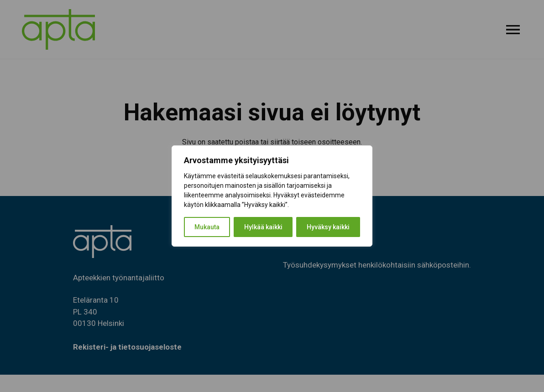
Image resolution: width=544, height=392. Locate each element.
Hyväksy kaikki (328, 227)
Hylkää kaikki (263, 227)
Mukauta (207, 227)
